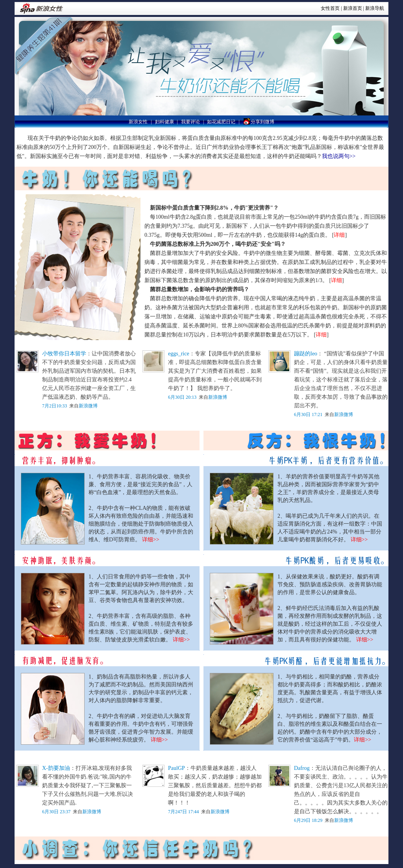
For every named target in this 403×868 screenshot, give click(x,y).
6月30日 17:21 (308, 414)
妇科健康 (165, 122)
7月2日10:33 (55, 406)
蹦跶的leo (306, 354)
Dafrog (302, 768)
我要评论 (190, 122)
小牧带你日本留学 (64, 354)
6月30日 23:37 (56, 812)
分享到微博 (259, 122)
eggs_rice (179, 354)
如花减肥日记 (221, 122)
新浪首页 (353, 8)
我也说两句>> (339, 156)
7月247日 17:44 (184, 812)
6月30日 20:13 (183, 397)
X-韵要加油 (56, 768)
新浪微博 (88, 406)
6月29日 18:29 (308, 820)
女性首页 (330, 8)
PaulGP (177, 768)
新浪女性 (138, 122)
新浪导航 (375, 8)
